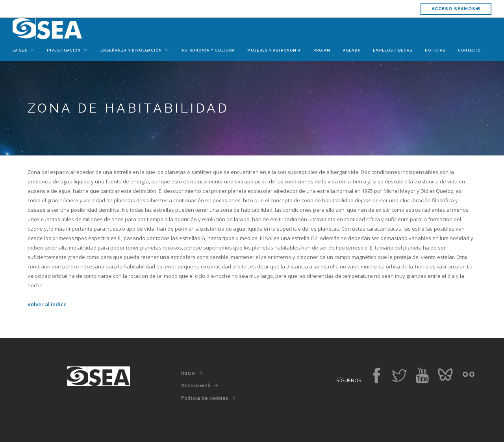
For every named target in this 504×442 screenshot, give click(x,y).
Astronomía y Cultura (208, 50)
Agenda (352, 50)
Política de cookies (205, 398)
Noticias (435, 50)
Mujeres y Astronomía (274, 50)
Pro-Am (322, 50)
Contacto (469, 50)
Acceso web (196, 385)
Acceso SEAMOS (456, 9)
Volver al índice (47, 304)
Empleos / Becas (393, 50)
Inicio (188, 373)
